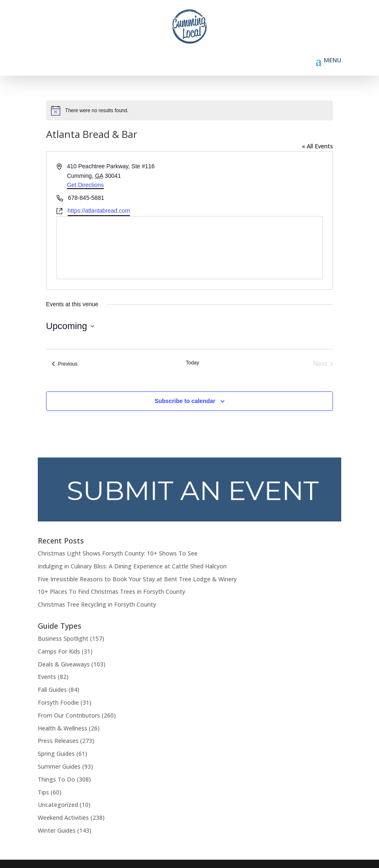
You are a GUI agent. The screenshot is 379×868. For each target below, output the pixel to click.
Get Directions (85, 185)
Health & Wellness (62, 728)
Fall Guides (52, 690)
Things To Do (56, 779)
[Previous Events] (65, 364)
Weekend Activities (63, 818)
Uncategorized (58, 805)
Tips (43, 792)
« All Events (317, 146)
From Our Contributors (69, 715)
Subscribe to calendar (185, 401)
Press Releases (58, 741)
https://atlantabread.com (99, 211)
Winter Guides (57, 830)
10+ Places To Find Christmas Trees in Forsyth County (111, 591)
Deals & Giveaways (64, 664)
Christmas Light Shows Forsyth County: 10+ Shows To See (118, 553)
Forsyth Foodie (58, 702)
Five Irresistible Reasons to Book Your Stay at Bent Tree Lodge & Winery (137, 579)
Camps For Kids (59, 651)
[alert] (189, 111)
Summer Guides (59, 766)
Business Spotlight (63, 638)
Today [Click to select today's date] (192, 363)
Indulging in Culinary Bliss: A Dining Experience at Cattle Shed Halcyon (132, 566)
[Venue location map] (189, 248)
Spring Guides (56, 754)
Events (47, 677)
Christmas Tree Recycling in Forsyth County (97, 604)
